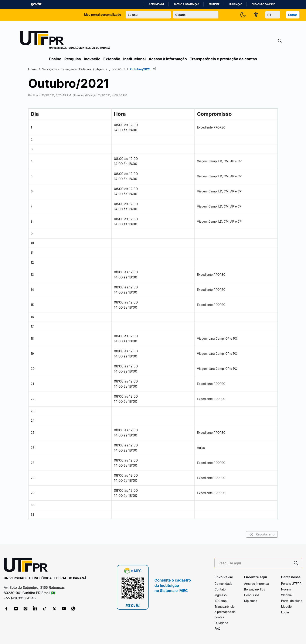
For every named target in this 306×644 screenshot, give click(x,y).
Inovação (92, 59)
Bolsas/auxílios (254, 589)
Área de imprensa (256, 584)
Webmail (287, 595)
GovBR (36, 4)
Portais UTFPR (291, 584)
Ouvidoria (221, 623)
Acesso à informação (186, 4)
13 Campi (221, 601)
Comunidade (223, 584)
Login (285, 612)
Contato (220, 589)
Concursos (252, 595)
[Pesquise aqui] (254, 563)
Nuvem (286, 589)
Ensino (55, 59)
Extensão (112, 59)
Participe (214, 4)
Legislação (236, 4)
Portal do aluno (292, 601)
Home (54, 69)
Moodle (286, 607)
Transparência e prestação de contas (223, 59)
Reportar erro (241, 534)
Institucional (135, 59)
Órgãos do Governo (263, 4)
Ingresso (220, 595)
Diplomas (250, 601)
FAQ (217, 629)
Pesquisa (73, 59)
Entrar (293, 15)
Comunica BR (157, 4)
